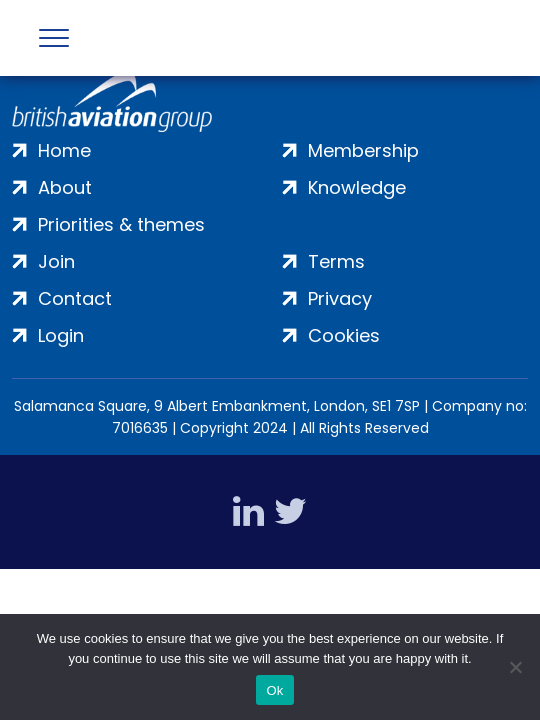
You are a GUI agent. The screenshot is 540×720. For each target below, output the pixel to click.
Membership (363, 150)
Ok (274, 690)
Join (56, 261)
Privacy (340, 298)
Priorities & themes (121, 224)
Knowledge (357, 187)
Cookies (344, 335)
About (65, 187)
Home (64, 150)
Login (61, 335)
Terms (336, 261)
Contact (75, 298)
